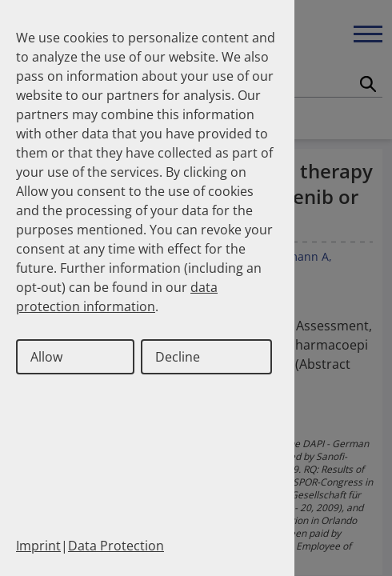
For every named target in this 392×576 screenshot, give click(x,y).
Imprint (38, 546)
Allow (46, 357)
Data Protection (116, 546)
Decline (178, 357)
